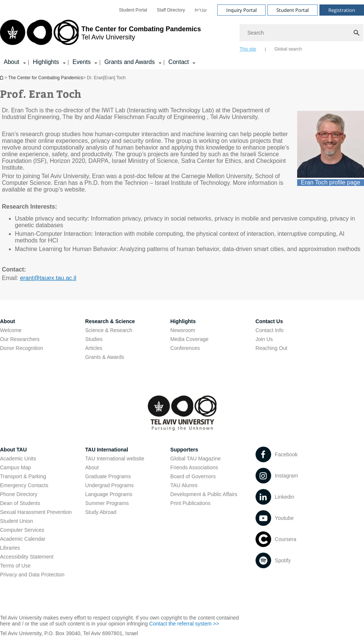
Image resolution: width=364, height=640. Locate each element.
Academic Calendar (23, 539)
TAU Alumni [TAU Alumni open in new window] (184, 485)
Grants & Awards (105, 357)
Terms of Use (15, 566)
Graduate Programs (108, 476)
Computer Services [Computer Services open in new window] (22, 530)
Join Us (264, 339)
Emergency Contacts (24, 485)
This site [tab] (248, 49)
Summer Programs (107, 503)
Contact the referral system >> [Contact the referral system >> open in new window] (184, 624)
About (7, 321)
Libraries (10, 548)
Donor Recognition (22, 348)
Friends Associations (194, 467)
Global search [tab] (288, 49)
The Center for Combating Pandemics (45, 78)
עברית (201, 10)
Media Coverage (190, 339)
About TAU (13, 450)
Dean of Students (20, 503)
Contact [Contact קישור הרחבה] (178, 62)
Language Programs (109, 494)
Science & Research (109, 330)
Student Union (17, 521)
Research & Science (110, 321)
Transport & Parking (23, 476)
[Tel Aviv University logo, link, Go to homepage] (100, 35)
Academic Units (18, 459)
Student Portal (133, 10)
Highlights (183, 321)
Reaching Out (272, 348)
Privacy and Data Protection (32, 575)
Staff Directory (171, 10)
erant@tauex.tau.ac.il (48, 278)
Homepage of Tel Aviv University (2, 78)
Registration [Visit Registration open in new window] (342, 10)
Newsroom (183, 330)
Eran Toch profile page (331, 182)
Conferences (185, 348)
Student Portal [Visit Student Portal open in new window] (292, 10)
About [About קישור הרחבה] (12, 62)
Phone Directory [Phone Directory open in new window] (19, 494)
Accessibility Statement (27, 557)
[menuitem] (133, 10)
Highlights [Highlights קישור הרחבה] (46, 62)
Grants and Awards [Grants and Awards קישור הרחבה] (130, 62)
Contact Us (269, 321)
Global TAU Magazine (196, 459)
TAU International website (115, 459)
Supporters (184, 450)
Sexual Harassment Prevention (36, 512)
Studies (94, 339)
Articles (94, 348)
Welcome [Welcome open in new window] (11, 330)
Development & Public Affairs (204, 494)
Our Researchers (20, 339)
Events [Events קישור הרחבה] (82, 62)
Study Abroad (101, 512)
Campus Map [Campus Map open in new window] (15, 467)
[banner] (182, 35)
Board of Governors (193, 476)
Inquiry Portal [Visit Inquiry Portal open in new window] (241, 10)
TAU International (107, 450)
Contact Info (270, 330)
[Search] (302, 33)
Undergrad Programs (109, 485)
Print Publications (191, 503)
